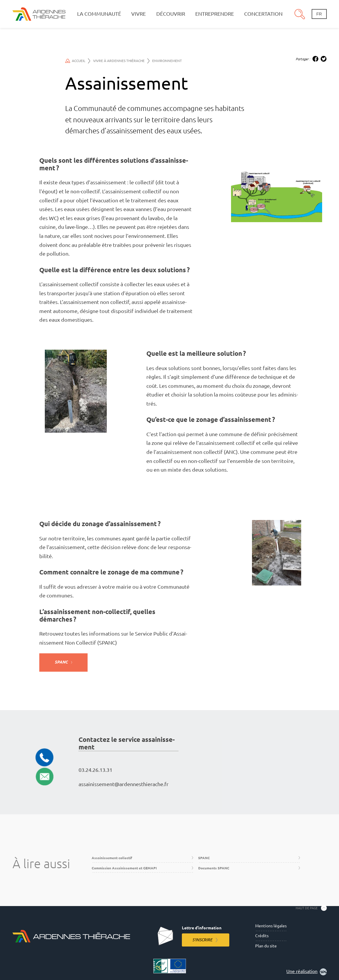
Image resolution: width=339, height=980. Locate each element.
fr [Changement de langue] (319, 14)
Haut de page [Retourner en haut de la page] (307, 908)
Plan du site (266, 946)
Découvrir (171, 14)
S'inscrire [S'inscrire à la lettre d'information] (202, 940)
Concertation (263, 14)
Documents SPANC (214, 868)
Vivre (139, 14)
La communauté (99, 14)
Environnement (167, 61)
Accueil (78, 61)
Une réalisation (307, 972)
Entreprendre (215, 14)
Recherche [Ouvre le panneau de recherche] (300, 14)
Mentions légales (271, 926)
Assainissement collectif (112, 858)
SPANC (61, 662)
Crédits (262, 936)
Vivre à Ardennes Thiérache (121, 61)
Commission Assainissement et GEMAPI (124, 868)
